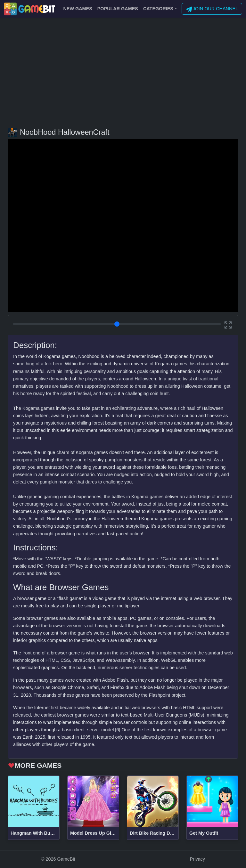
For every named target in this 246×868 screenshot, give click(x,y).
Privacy (197, 859)
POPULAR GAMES (118, 9)
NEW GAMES (78, 9)
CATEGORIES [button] (158, 9)
